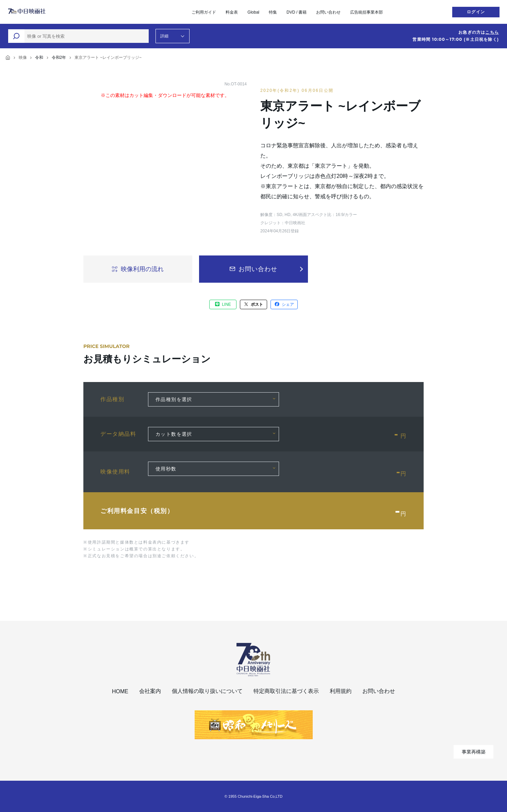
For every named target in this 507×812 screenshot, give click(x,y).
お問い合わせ (328, 12)
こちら (492, 32)
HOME (120, 691)
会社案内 (150, 691)
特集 (273, 12)
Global (253, 12)
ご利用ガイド (204, 12)
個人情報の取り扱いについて (207, 691)
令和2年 (59, 57)
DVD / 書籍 (297, 12)
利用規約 (341, 691)
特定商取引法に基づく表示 (286, 691)
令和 (39, 57)
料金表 (232, 12)
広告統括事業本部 (366, 12)
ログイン (476, 12)
